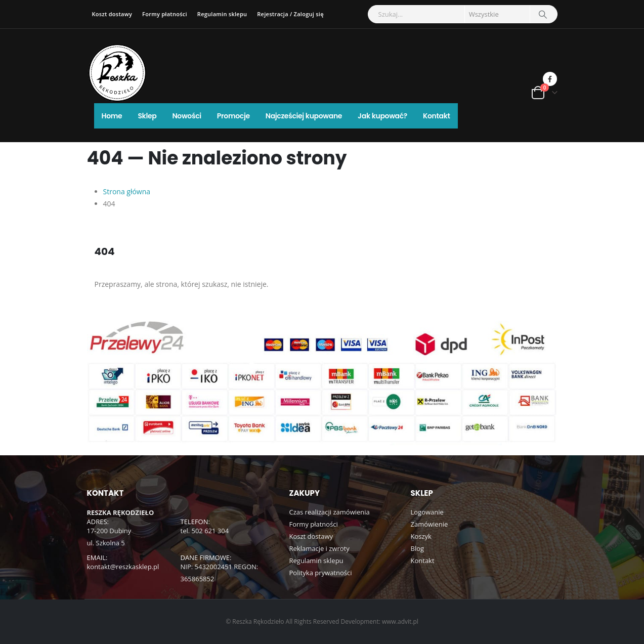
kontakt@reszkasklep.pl (123, 567)
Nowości (186, 116)
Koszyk (421, 537)
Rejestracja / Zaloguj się (290, 14)
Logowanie (427, 512)
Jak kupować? (382, 116)
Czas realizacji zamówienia (330, 512)
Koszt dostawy (112, 14)
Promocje (233, 116)
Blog (418, 549)
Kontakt (437, 116)
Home (112, 116)
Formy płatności (165, 14)
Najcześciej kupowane (304, 116)
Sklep (147, 116)
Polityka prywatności (321, 573)
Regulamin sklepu (222, 14)
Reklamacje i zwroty (319, 549)
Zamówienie (430, 525)
